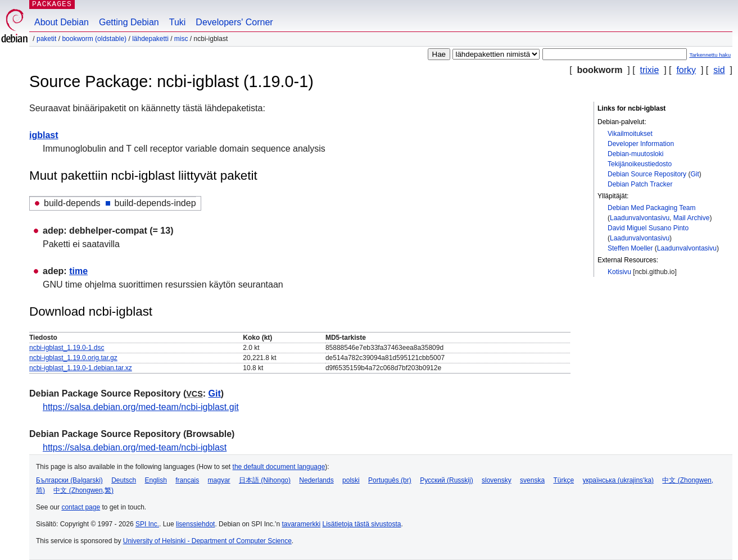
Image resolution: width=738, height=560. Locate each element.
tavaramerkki (301, 524)
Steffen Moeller (630, 248)
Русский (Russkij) (447, 480)
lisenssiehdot (195, 524)
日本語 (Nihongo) (265, 480)
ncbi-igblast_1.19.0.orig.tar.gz (73, 358)
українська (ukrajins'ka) (618, 480)
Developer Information (641, 144)
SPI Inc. (147, 524)
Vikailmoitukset (630, 134)
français (187, 480)
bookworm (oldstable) (94, 39)
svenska (532, 480)
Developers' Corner (234, 22)
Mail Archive (692, 218)
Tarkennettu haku (710, 55)
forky (686, 70)
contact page (81, 507)
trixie (650, 70)
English (156, 480)
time (78, 271)
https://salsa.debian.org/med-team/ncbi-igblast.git (141, 407)
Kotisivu (619, 272)
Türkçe (563, 480)
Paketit (46, 39)
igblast (44, 135)
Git (694, 174)
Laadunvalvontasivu (640, 218)
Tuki (178, 22)
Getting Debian (129, 22)
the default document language (279, 467)
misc (181, 39)
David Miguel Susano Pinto (648, 228)
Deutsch (124, 480)
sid (719, 70)
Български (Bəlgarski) (69, 480)
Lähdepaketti (150, 39)
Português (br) (390, 480)
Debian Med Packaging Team (652, 208)
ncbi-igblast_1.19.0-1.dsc (67, 348)
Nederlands (316, 480)
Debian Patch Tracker (640, 184)
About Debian (62, 22)
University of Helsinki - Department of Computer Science (207, 541)
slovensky (497, 480)
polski (351, 480)
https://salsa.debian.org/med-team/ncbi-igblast (135, 447)
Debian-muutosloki (635, 154)
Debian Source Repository (647, 174)
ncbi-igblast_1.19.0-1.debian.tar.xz (81, 368)
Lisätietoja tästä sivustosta (361, 524)
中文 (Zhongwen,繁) (83, 490)
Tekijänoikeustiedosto (640, 164)
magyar (219, 480)
